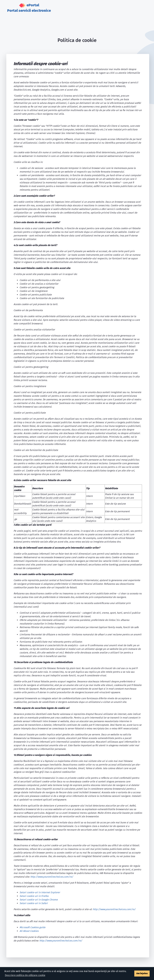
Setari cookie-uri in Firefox (34, 896)
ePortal (29, 8)
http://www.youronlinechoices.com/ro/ (52, 877)
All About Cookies (29, 931)
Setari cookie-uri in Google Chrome (39, 900)
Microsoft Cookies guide (32, 927)
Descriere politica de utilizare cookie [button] (25, 975)
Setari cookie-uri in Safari (34, 903)
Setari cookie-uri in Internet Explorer (40, 892)
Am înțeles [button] (142, 973)
